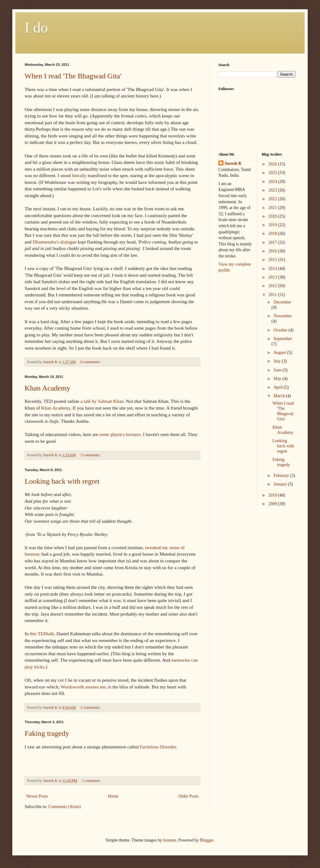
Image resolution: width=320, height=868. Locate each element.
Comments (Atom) (64, 807)
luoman (170, 840)
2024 (273, 182)
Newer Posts (37, 796)
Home (113, 796)
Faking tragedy (47, 733)
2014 (273, 269)
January (281, 484)
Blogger (206, 840)
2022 (273, 199)
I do (36, 28)
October (281, 330)
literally (79, 175)
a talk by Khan (102, 401)
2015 (273, 260)
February (282, 476)
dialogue (55, 242)
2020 (273, 216)
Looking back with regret (62, 481)
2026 (273, 164)
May (278, 379)
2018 (273, 234)
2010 (273, 495)
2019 (273, 225)
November (283, 316)
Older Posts (188, 796)
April (279, 387)
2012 (273, 286)
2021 (273, 208)
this (42, 634)
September (283, 339)
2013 (273, 277)
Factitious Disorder (158, 747)
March (280, 396)
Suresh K (233, 163)
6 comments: (91, 362)
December (282, 302)
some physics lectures (120, 434)
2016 (273, 251)
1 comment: (92, 781)
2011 (273, 295)
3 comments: (91, 455)
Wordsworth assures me (83, 687)
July (278, 361)
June (278, 370)
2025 (273, 173)
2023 (273, 190)
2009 (273, 504)
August (280, 353)
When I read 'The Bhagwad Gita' (73, 76)
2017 (273, 242)
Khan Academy (48, 388)
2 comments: (91, 707)
